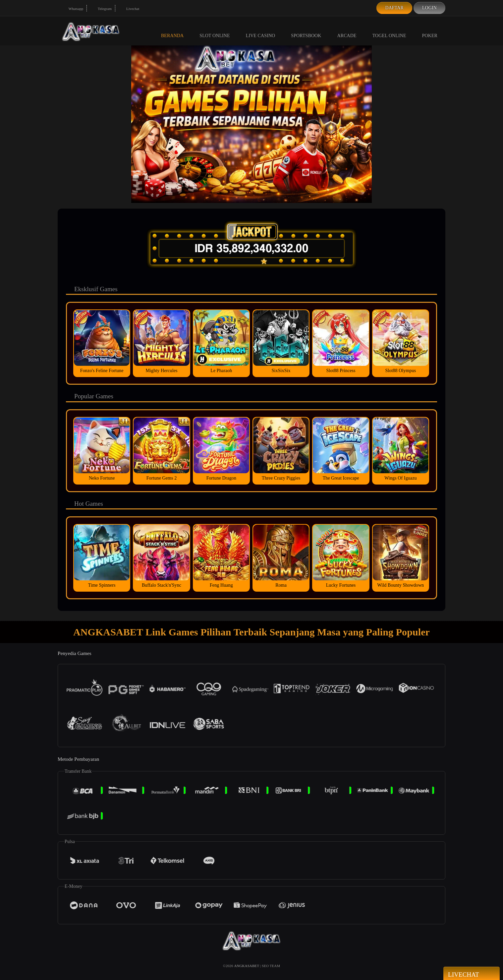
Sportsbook (306, 31)
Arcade (347, 31)
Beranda (172, 31)
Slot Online (215, 31)
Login (429, 8)
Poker (430, 31)
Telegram (101, 9)
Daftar (394, 8)
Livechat (129, 9)
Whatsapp (72, 9)
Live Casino (261, 31)
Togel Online (389, 31)
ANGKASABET (247, 966)
